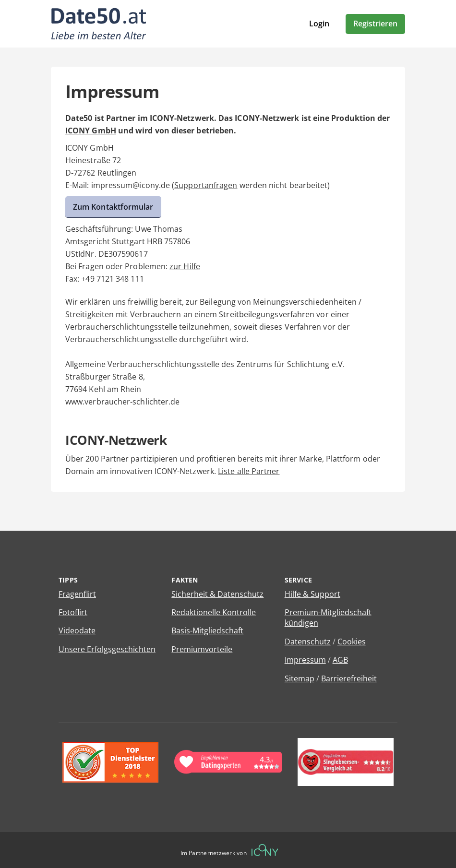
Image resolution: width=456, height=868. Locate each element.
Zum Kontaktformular (113, 207)
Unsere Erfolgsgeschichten (107, 649)
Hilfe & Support (312, 594)
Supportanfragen (206, 185)
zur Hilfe (185, 266)
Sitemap (300, 678)
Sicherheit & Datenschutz (217, 594)
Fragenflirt (77, 594)
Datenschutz (308, 642)
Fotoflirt (73, 612)
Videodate (77, 630)
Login (319, 24)
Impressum (305, 660)
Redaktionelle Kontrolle (214, 612)
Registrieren (375, 24)
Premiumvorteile (202, 649)
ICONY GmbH (91, 131)
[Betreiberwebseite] (265, 850)
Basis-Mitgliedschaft (207, 630)
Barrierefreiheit (349, 678)
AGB (340, 660)
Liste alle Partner (249, 471)
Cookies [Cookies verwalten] (352, 642)
